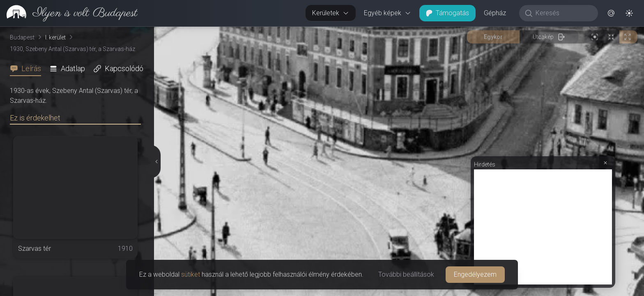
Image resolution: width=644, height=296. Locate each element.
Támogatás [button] (447, 13)
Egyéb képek (388, 13)
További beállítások (406, 274)
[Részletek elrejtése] (156, 162)
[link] (69, 13)
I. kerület (55, 37)
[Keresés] (563, 13)
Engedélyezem (475, 274)
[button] (611, 13)
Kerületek (331, 13)
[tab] (28, 69)
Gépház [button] (495, 13)
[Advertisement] (543, 227)
